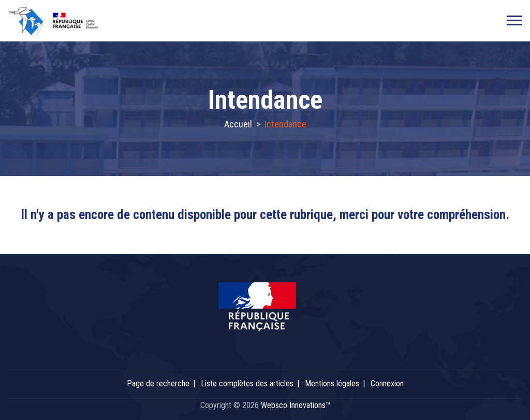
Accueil (238, 124)
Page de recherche (158, 383)
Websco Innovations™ (296, 405)
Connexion (387, 383)
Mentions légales (332, 383)
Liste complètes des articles (247, 383)
